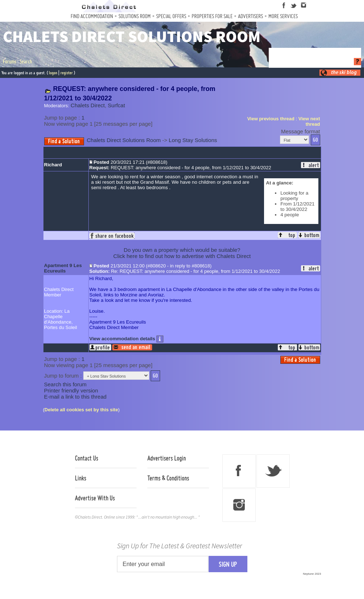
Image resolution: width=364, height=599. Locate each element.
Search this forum (66, 384)
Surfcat (117, 105)
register (67, 73)
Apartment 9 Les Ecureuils (63, 268)
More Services (283, 16)
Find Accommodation (92, 16)
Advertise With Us (95, 498)
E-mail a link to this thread (76, 397)
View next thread (309, 121)
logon (53, 73)
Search (26, 62)
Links (81, 478)
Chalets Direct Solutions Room (124, 140)
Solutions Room (135, 16)
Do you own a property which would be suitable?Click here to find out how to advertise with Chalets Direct (182, 253)
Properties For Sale (212, 16)
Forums (10, 62)
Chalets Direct (88, 105)
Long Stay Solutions (193, 140)
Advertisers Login (167, 458)
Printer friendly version (71, 390)
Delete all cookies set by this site (81, 410)
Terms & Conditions (168, 478)
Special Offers (171, 16)
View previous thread (271, 119)
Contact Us (87, 458)
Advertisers (250, 16)
